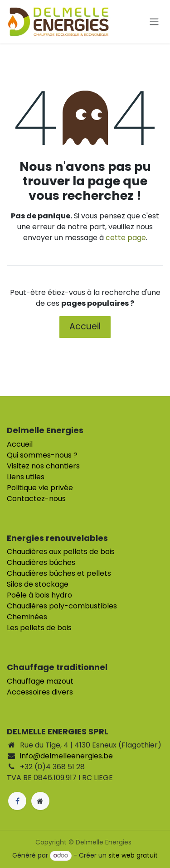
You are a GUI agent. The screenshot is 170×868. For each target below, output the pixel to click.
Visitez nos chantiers (43, 466)
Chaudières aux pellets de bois (61, 552)
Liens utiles (26, 477)
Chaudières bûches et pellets (59, 573)
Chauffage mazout (40, 681)
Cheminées (27, 617)
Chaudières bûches (41, 562)
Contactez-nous (36, 499)
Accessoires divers (40, 692)
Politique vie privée (40, 488)
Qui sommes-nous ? (42, 455)
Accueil (85, 326)
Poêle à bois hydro (39, 595)
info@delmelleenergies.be (66, 756)
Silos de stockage (38, 584)
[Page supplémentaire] (40, 801)
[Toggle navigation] (154, 22)
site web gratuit (133, 855)
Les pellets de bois (39, 628)
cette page (126, 238)
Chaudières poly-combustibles (62, 606)
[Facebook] (17, 801)
